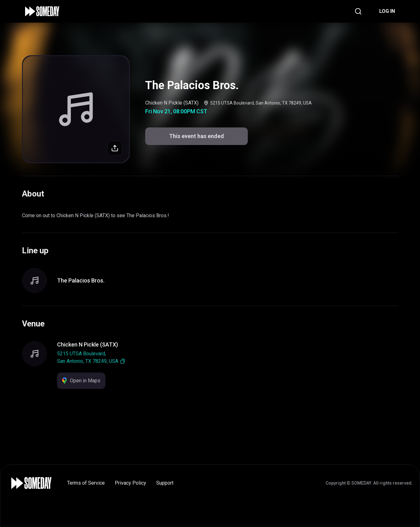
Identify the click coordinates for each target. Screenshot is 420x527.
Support (165, 483)
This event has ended (197, 136)
